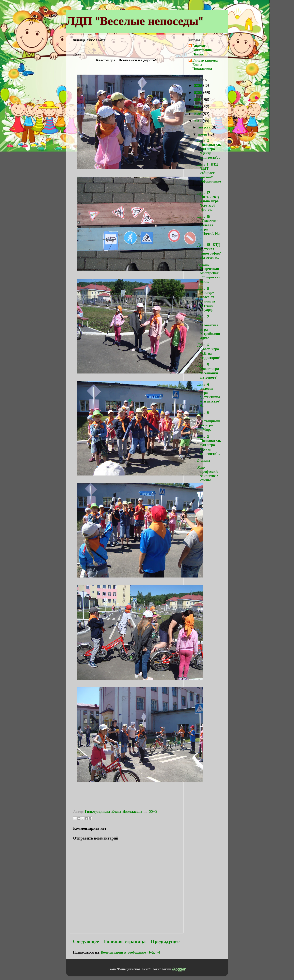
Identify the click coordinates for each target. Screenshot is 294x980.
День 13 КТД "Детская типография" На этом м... (209, 251)
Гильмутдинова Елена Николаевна (205, 65)
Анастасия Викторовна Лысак (202, 50)
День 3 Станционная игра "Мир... (209, 421)
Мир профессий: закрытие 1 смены (208, 474)
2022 (199, 93)
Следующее (86, 942)
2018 (198, 114)
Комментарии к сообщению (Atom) (130, 953)
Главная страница (125, 942)
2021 (198, 100)
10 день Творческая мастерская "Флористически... (209, 273)
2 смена (204, 461)
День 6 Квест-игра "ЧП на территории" (209, 351)
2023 (199, 86)
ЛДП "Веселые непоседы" (135, 21)
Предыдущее (165, 942)
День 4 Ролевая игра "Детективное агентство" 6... (209, 395)
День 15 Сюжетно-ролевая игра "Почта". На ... (208, 227)
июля (203, 135)
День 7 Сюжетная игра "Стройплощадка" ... (209, 328)
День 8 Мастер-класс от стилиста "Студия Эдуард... (207, 299)
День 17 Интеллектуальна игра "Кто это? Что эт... (208, 201)
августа (205, 127)
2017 (198, 121)
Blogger (179, 969)
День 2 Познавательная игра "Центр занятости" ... (209, 445)
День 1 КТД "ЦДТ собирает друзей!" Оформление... (209, 175)
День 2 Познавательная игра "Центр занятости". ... (209, 149)
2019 (198, 107)
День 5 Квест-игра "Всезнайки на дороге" (208, 371)
